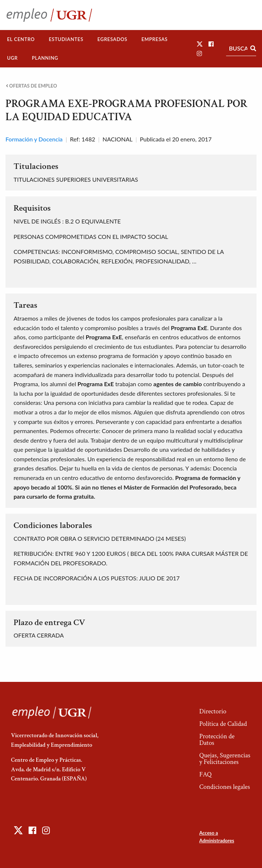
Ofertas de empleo (32, 86)
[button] (200, 44)
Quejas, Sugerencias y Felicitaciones (225, 759)
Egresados (112, 39)
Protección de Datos (217, 740)
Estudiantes (66, 39)
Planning (45, 58)
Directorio (213, 711)
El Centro (21, 39)
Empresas (155, 39)
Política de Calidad (223, 724)
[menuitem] (21, 39)
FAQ (206, 774)
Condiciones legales (225, 787)
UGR (12, 58)
